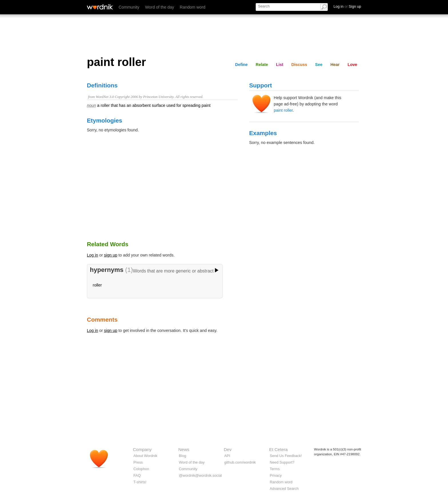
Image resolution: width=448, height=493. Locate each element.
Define (241, 65)
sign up (111, 255)
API (227, 456)
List (280, 65)
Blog (183, 456)
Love (352, 65)
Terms (275, 469)
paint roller (283, 110)
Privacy (276, 475)
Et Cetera (278, 449)
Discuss (299, 65)
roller (97, 285)
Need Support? (282, 462)
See (319, 65)
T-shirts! (140, 482)
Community (129, 7)
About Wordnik (145, 456)
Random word (193, 7)
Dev (228, 449)
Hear (335, 65)
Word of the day (160, 7)
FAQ (137, 475)
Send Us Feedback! (286, 456)
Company (142, 449)
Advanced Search (284, 489)
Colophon (141, 469)
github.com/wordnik (240, 462)
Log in (92, 255)
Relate (262, 65)
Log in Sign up (347, 6)
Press (138, 462)
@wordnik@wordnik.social (200, 475)
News (184, 449)
